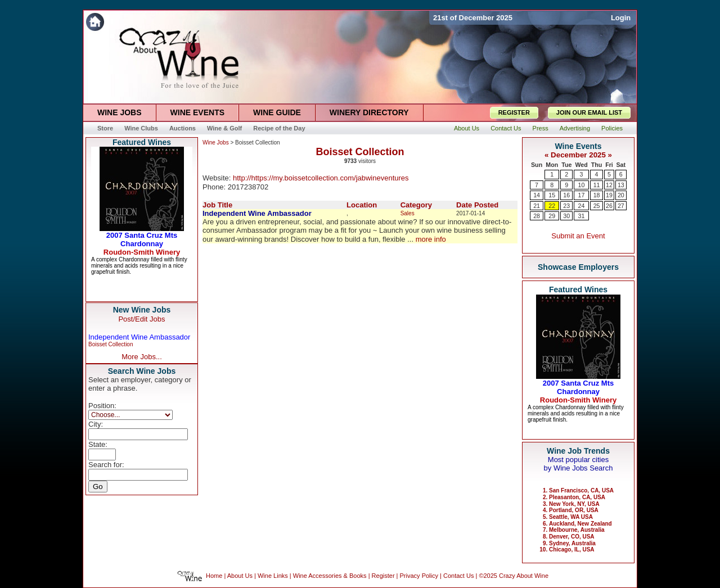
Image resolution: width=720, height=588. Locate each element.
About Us (240, 576)
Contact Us (458, 576)
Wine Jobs (216, 143)
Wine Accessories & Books (330, 576)
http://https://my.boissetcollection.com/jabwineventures (321, 178)
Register (383, 576)
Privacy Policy (419, 576)
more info (431, 239)
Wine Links (273, 576)
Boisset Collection (111, 344)
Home (214, 576)
